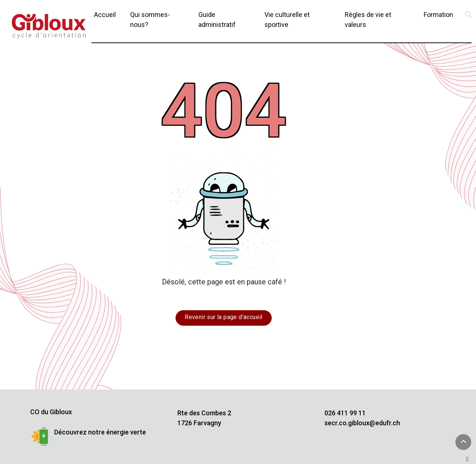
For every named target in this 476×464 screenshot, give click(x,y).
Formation (438, 15)
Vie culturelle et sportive (287, 20)
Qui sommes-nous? (150, 20)
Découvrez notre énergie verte (100, 432)
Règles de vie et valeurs (368, 20)
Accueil (105, 15)
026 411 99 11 (345, 413)
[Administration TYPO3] (469, 459)
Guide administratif (217, 20)
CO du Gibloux (51, 412)
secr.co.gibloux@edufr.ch (362, 423)
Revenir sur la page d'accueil (224, 317)
